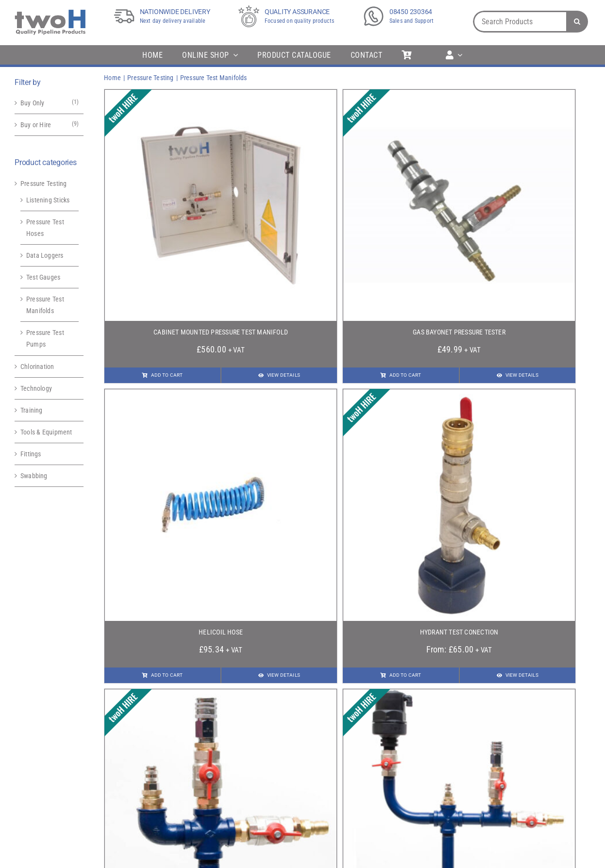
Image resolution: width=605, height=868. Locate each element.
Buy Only (33, 103)
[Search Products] (520, 22)
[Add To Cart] (162, 375)
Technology (36, 388)
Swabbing (34, 476)
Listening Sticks (48, 200)
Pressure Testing (43, 184)
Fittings (31, 454)
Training (32, 410)
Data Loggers (45, 255)
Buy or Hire (36, 125)
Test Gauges (43, 277)
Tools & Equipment (46, 432)
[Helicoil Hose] (221, 395)
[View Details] (279, 375)
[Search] (577, 22)
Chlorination (37, 367)
